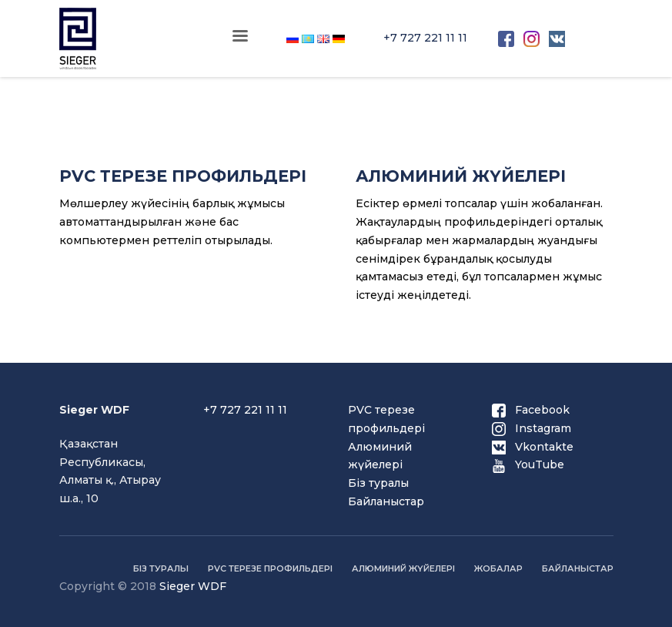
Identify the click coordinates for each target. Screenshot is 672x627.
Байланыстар (386, 501)
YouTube (528, 464)
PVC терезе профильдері (270, 568)
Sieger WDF (193, 586)
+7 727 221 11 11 (425, 38)
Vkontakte (533, 447)
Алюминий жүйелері (403, 568)
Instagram (532, 428)
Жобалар (498, 568)
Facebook (531, 410)
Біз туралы (378, 483)
